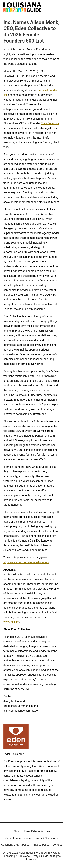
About (17, 831)
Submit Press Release (18, 838)
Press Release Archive (37, 831)
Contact (57, 845)
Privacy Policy (41, 845)
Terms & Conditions (46, 838)
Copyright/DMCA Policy (15, 845)
